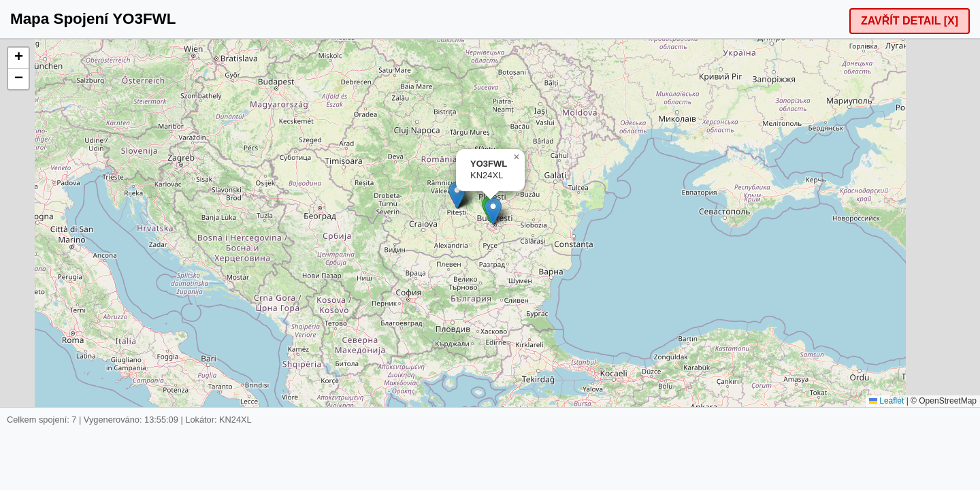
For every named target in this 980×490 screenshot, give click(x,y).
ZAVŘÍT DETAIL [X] (910, 21)
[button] (457, 195)
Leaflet (886, 401)
